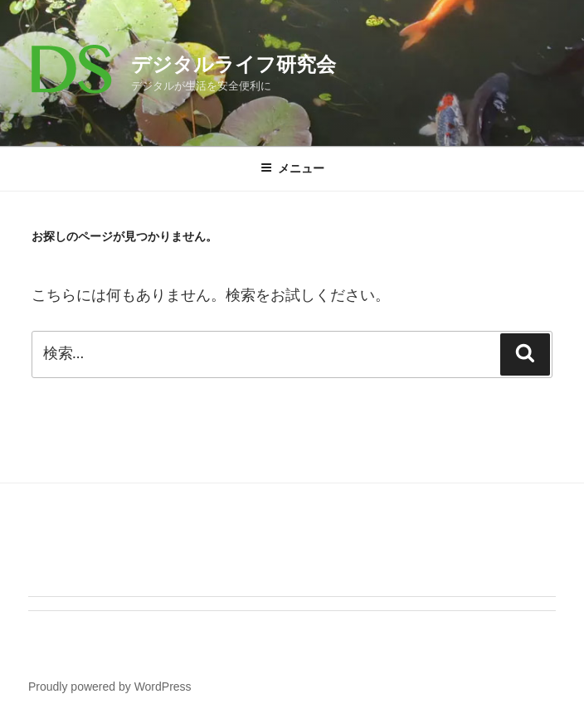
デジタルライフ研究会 (234, 64)
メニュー (292, 168)
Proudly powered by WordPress (110, 687)
